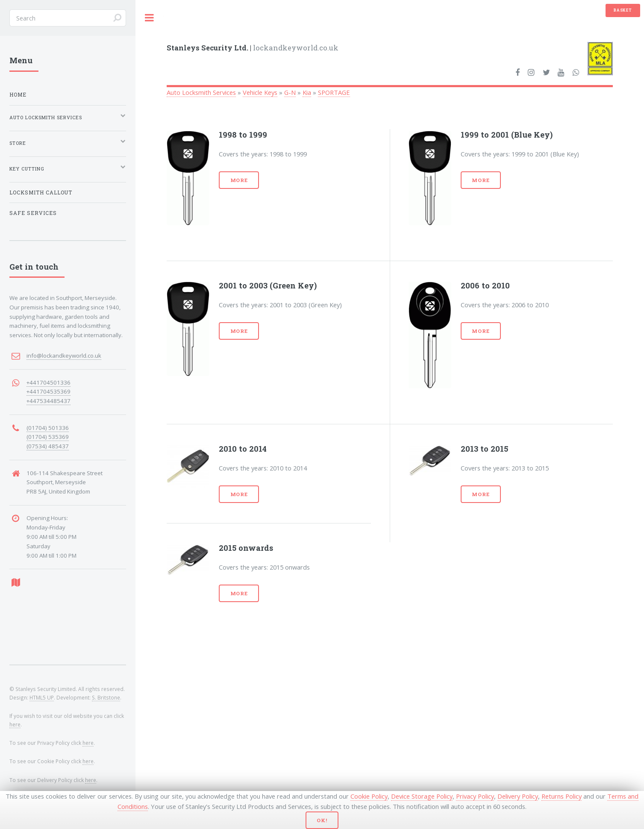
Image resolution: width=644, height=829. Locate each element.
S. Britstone (106, 697)
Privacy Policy (475, 796)
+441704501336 (49, 382)
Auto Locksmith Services (201, 92)
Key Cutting (27, 169)
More (239, 180)
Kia (307, 92)
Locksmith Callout (41, 193)
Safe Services (33, 213)
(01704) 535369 (48, 437)
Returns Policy (562, 796)
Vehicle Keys (260, 92)
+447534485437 (49, 401)
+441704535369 (49, 391)
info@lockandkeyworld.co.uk (64, 356)
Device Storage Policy (422, 796)
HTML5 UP (42, 697)
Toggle (150, 18)
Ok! (322, 820)
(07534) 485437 (48, 446)
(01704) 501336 (48, 428)
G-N (290, 92)
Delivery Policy (518, 796)
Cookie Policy (369, 796)
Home (18, 95)
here (15, 724)
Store (18, 143)
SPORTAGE (334, 92)
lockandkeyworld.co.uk (253, 48)
